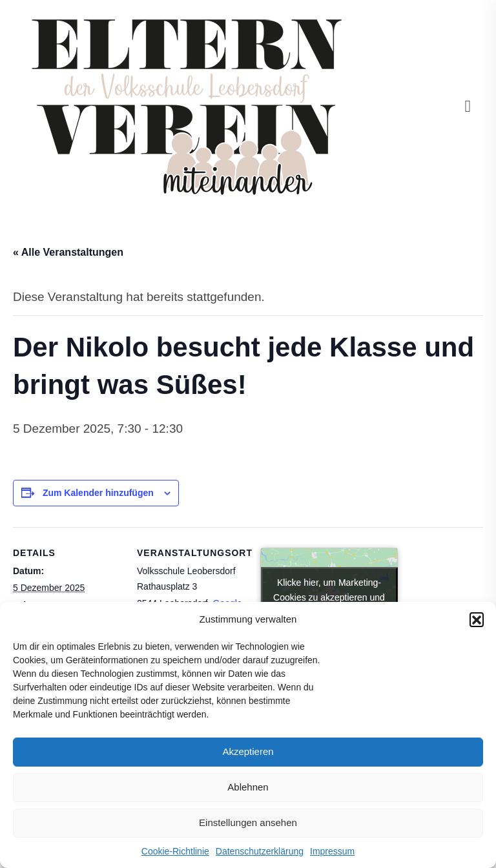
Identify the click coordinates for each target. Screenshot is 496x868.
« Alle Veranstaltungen (68, 252)
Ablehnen (248, 787)
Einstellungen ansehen (248, 822)
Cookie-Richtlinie (175, 851)
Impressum (332, 851)
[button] (477, 619)
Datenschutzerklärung (260, 851)
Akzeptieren (248, 751)
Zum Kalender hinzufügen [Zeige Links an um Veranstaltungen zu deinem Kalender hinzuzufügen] (98, 493)
